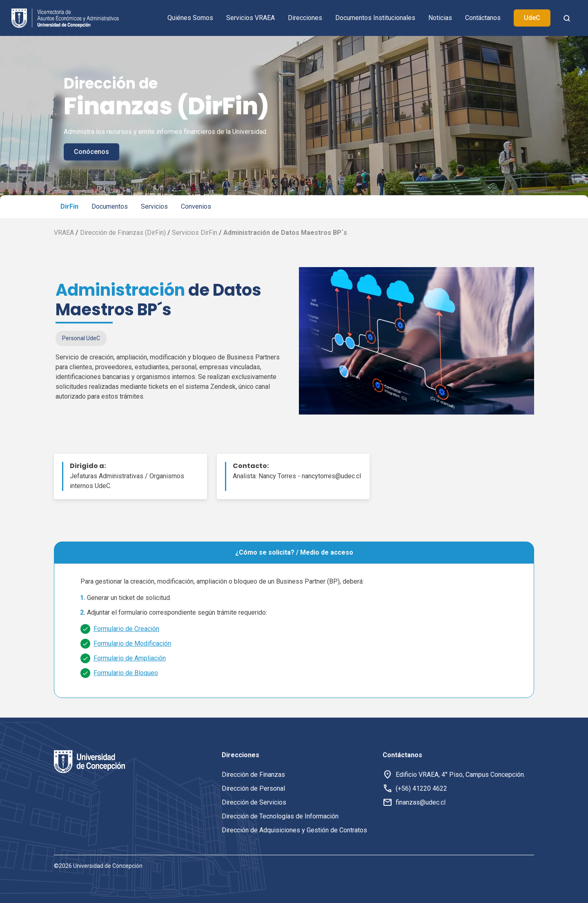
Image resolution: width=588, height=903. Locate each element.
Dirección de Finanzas (253, 775)
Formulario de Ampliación (130, 658)
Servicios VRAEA (251, 18)
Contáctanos (483, 18)
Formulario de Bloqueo (126, 673)
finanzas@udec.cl (421, 802)
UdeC (532, 18)
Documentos (110, 206)
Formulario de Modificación (132, 643)
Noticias (440, 18)
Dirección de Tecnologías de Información (280, 816)
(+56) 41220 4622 (421, 788)
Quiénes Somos (190, 18)
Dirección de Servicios (254, 802)
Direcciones (305, 18)
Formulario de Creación (126, 629)
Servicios (154, 206)
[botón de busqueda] (567, 18)
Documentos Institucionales (375, 18)
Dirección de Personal (253, 788)
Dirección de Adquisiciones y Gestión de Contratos (294, 830)
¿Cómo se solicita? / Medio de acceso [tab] (294, 552)
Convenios (196, 206)
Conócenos (91, 152)
